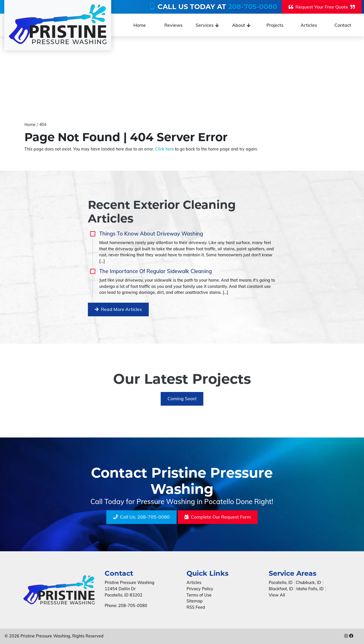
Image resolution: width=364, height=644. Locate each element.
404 (43, 125)
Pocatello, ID (281, 583)
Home (30, 125)
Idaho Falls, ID (310, 589)
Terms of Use (199, 595)
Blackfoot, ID (281, 589)
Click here (164, 149)
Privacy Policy (200, 589)
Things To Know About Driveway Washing (151, 234)
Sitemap (195, 601)
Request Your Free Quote (322, 7)
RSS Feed (196, 607)
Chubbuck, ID (308, 583)
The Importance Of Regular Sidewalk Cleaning (156, 271)
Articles (194, 583)
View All (277, 595)
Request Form (218, 517)
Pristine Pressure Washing (45, 636)
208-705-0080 (253, 7)
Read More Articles (118, 309)
